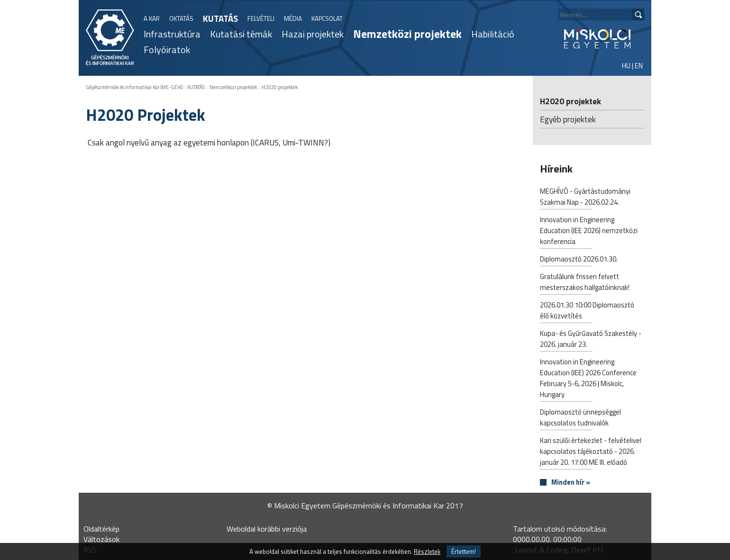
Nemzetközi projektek (407, 34)
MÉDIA (293, 18)
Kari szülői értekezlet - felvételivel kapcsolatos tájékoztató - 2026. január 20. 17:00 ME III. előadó (591, 452)
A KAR (152, 18)
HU (626, 66)
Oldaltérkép (101, 529)
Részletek (427, 551)
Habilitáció (493, 34)
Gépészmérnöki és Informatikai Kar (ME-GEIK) (134, 87)
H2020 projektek (280, 87)
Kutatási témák (241, 34)
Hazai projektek (313, 34)
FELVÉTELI (261, 18)
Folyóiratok (167, 50)
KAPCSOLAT (327, 18)
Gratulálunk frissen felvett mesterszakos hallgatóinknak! (585, 283)
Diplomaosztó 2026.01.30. (579, 260)
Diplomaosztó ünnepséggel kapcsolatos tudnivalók (580, 418)
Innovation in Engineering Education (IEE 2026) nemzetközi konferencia (589, 231)
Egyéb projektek (568, 119)
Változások (101, 539)
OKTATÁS (181, 18)
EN (639, 66)
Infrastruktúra (172, 34)
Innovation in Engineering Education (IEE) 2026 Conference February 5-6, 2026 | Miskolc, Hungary (588, 379)
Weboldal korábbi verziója (267, 529)
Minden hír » (571, 483)
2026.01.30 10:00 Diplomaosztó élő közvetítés (587, 311)
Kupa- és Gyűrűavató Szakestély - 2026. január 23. (591, 340)
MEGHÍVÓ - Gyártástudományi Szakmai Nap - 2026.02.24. (585, 198)
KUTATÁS (220, 18)
